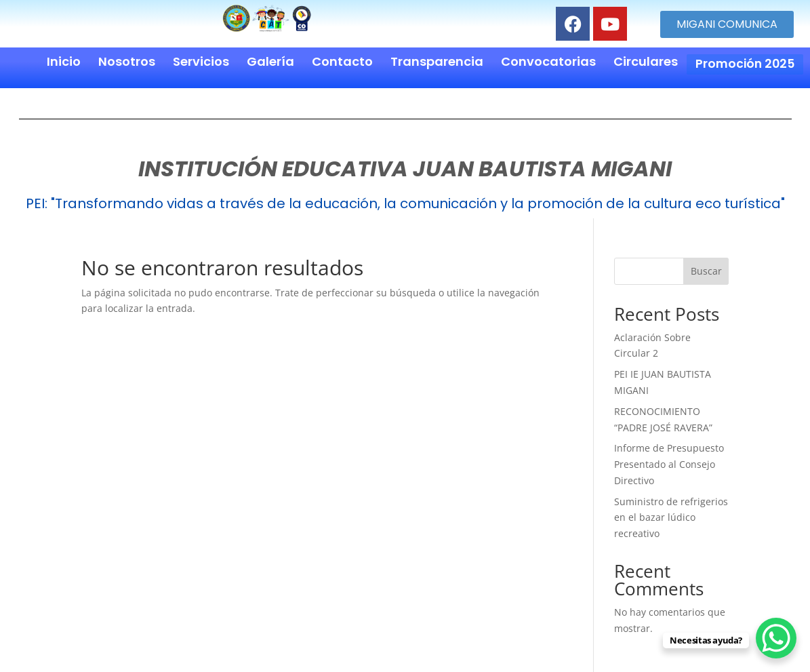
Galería (267, 62)
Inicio (60, 62)
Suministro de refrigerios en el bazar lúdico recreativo (671, 514)
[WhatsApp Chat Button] (776, 638)
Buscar (706, 267)
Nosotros (123, 62)
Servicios (198, 62)
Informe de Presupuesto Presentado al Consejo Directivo (669, 460)
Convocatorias (545, 62)
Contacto (339, 62)
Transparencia (433, 62)
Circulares (642, 62)
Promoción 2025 (743, 62)
